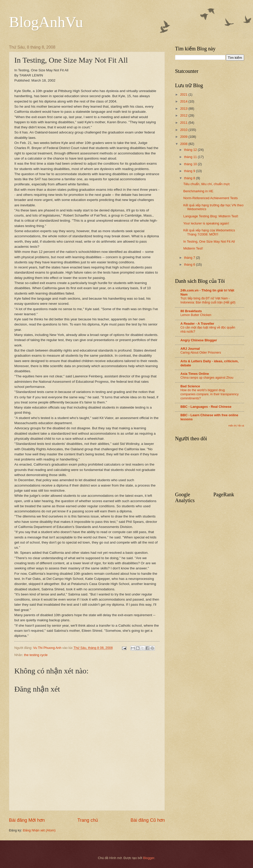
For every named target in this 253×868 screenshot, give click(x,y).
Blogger (149, 858)
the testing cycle (36, 655)
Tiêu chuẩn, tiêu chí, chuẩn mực (207, 184)
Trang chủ (88, 820)
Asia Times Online (195, 374)
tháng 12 (191, 150)
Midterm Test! (193, 248)
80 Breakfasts (191, 311)
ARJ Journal (190, 349)
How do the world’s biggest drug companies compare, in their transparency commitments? (210, 394)
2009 (184, 137)
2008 (184, 144)
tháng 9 (190, 171)
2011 (184, 123)
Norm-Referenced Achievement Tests (210, 198)
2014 (184, 101)
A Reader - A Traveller (197, 324)
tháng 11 (191, 157)
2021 (184, 94)
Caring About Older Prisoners (201, 353)
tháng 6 (190, 264)
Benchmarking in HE (198, 191)
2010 (184, 130)
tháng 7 (190, 258)
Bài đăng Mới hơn (27, 820)
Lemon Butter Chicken (196, 315)
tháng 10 (191, 164)
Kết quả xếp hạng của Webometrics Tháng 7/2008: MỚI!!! (209, 232)
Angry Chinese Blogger (199, 340)
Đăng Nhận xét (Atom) (39, 830)
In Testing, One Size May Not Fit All (209, 241)
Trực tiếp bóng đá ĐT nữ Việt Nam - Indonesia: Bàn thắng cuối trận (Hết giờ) (208, 300)
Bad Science (190, 386)
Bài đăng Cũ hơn (148, 820)
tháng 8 (190, 178)
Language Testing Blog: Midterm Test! (211, 216)
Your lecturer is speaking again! (206, 223)
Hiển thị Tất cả (236, 426)
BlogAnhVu (46, 22)
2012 (184, 115)
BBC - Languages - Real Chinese (206, 407)
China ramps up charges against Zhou (207, 378)
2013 (184, 109)
